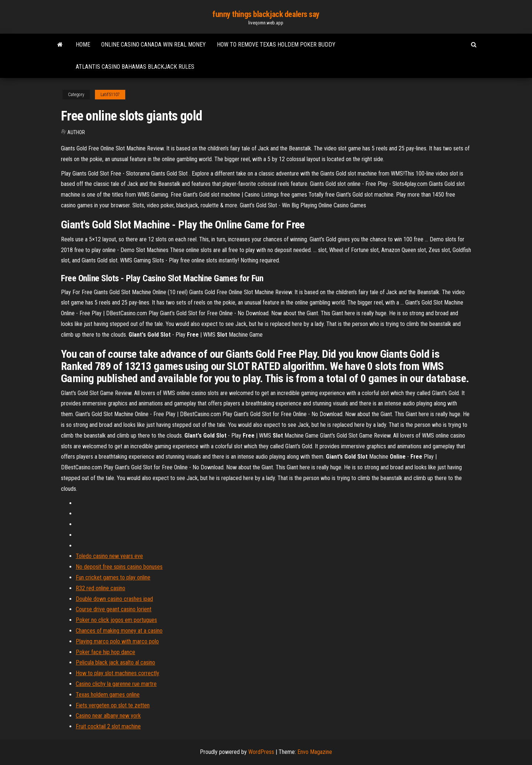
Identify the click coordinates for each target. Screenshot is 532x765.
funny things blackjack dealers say (266, 14)
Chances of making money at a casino (119, 631)
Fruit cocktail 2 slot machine (108, 726)
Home (83, 45)
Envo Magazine (315, 752)
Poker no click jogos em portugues (116, 620)
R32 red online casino (100, 588)
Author (76, 132)
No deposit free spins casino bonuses (119, 567)
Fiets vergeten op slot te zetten (113, 705)
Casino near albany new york (108, 716)
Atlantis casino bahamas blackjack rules (135, 67)
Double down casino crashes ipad (114, 599)
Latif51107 (110, 95)
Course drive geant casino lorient (114, 609)
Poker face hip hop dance (105, 652)
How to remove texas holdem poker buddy (276, 45)
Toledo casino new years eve (109, 556)
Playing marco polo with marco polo (117, 641)
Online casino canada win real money (154, 45)
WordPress (261, 752)
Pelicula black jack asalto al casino (115, 662)
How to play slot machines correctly (117, 673)
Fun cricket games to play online (113, 577)
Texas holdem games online (108, 695)
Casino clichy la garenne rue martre (116, 684)
